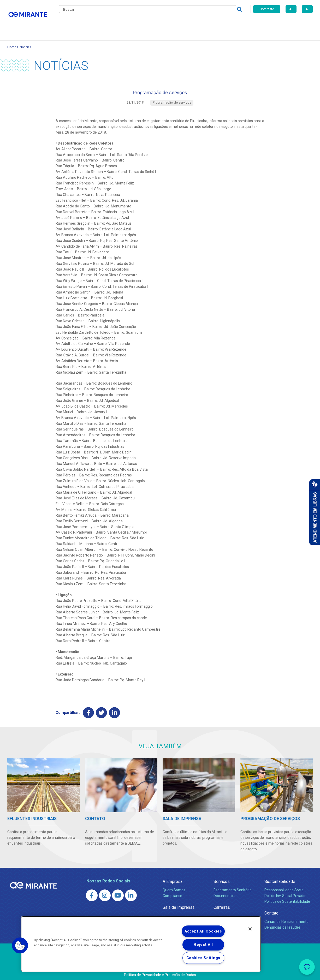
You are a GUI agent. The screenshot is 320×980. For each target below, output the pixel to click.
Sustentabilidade (280, 879)
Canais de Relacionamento (286, 919)
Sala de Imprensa (179, 905)
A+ (291, 9)
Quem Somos (174, 887)
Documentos (224, 893)
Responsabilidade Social (284, 887)
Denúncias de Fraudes (283, 925)
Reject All (203, 945)
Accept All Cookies (203, 931)
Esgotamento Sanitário (233, 887)
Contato (235, 23)
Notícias (25, 41)
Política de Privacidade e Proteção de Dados (160, 972)
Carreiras (181, 23)
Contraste (267, 9)
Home (12, 41)
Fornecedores (208, 23)
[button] (20, 946)
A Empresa (173, 879)
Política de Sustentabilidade (287, 899)
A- (307, 9)
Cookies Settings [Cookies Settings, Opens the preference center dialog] (203, 958)
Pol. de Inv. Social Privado (285, 893)
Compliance (172, 893)
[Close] (250, 929)
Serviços (222, 879)
